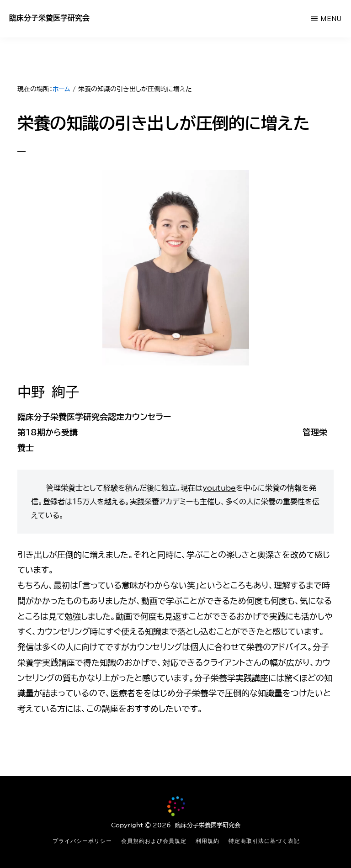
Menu (331, 19)
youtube (219, 488)
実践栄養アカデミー (161, 502)
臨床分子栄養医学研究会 (49, 18)
